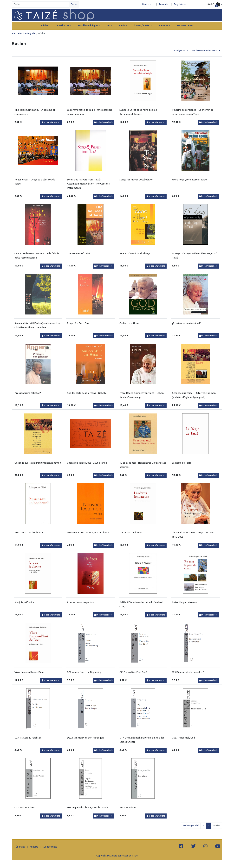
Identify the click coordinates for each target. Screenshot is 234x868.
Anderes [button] (164, 25)
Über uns (20, 847)
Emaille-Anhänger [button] (88, 25)
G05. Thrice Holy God (183, 738)
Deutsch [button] (147, 4)
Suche (74, 4)
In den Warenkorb (51, 122)
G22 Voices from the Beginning (84, 672)
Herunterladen (185, 25)
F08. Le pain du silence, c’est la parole (88, 807)
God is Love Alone (129, 323)
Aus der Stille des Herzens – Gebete (87, 393)
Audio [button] (122, 25)
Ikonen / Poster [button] (142, 25)
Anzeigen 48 (179, 50)
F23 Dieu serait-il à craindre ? (188, 672)
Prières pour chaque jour (81, 602)
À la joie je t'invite (24, 602)
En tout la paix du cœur (184, 602)
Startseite (17, 33)
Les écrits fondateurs (131, 532)
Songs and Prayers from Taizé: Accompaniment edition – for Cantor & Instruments (88, 184)
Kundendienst (50, 847)
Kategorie (30, 33)
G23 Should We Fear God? (133, 672)
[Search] (40, 4)
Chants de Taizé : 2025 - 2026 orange (87, 463)
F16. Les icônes (128, 807)
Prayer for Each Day (78, 323)
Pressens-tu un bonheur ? (29, 532)
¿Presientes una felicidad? (186, 323)
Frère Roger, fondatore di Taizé (189, 180)
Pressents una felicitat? (28, 393)
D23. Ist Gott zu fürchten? (29, 738)
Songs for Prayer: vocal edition (136, 180)
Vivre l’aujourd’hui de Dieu (29, 672)
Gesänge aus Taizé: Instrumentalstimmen (38, 463)
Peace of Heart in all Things (135, 253)
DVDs (109, 25)
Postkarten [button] (63, 25)
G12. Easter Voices (25, 807)
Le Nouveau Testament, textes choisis (88, 532)
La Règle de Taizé (182, 463)
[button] (215, 4)
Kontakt (34, 847)
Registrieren (180, 4)
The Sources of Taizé (79, 253)
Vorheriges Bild (191, 825)
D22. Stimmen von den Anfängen (85, 738)
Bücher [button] (45, 25)
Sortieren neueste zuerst (205, 50)
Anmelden (164, 4)
